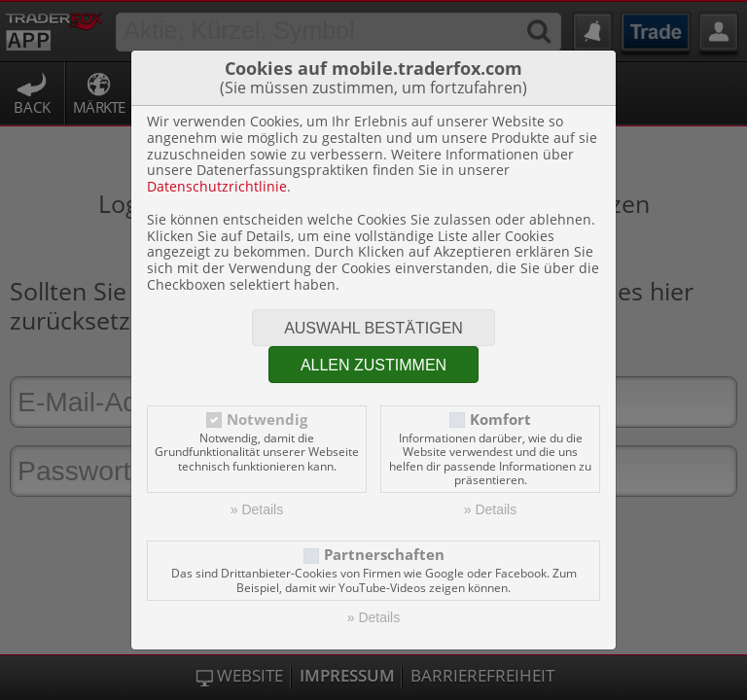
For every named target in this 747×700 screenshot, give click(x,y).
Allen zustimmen (373, 365)
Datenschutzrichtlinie (217, 186)
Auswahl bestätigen (373, 328)
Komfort (500, 420)
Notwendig (267, 420)
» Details (257, 509)
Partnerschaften (384, 555)
